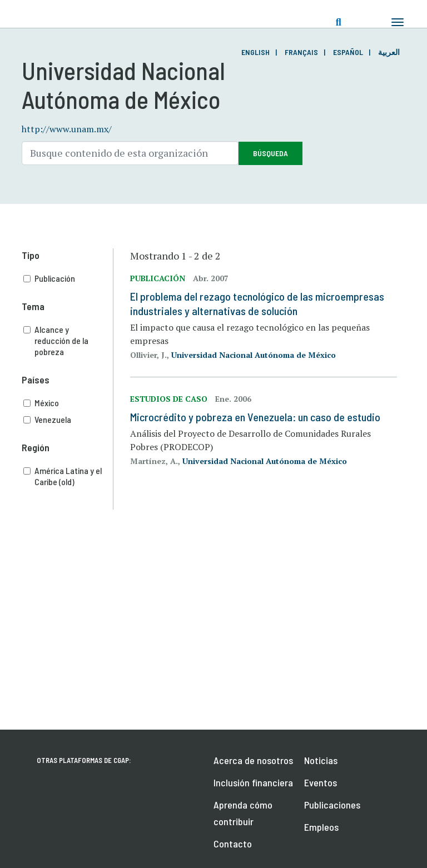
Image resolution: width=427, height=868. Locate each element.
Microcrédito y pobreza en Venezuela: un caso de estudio (255, 417)
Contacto (233, 844)
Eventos (321, 782)
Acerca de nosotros (253, 760)
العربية (389, 52)
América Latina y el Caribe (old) (68, 476)
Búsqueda (270, 153)
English (255, 52)
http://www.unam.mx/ (67, 129)
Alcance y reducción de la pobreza (68, 341)
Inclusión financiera (253, 782)
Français (301, 52)
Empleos (321, 827)
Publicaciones (332, 805)
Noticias (321, 760)
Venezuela (68, 420)
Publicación (68, 278)
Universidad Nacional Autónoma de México (254, 355)
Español (348, 52)
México (68, 403)
